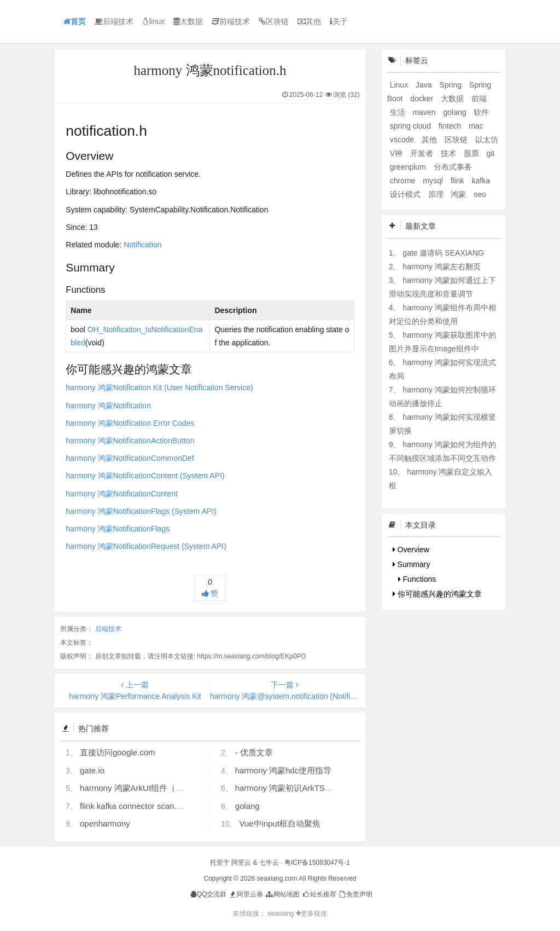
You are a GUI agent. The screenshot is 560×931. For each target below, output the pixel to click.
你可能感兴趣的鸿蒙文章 (437, 594)
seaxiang (281, 913)
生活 (399, 112)
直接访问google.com (118, 752)
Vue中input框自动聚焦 (280, 823)
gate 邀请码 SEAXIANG (443, 253)
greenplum (409, 167)
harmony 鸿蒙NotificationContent (122, 494)
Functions (417, 579)
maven (425, 112)
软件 (481, 112)
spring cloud (412, 126)
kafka (480, 181)
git (491, 153)
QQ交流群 (209, 894)
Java (425, 85)
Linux (400, 85)
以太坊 (487, 140)
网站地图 (282, 894)
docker (423, 99)
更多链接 (311, 913)
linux (153, 21)
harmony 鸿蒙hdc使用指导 (284, 770)
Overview (411, 550)
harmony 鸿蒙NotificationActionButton (130, 441)
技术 (450, 153)
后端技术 (114, 21)
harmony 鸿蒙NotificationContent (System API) (145, 476)
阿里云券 (246, 894)
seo (480, 194)
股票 (472, 153)
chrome (404, 181)
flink (459, 181)
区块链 (274, 21)
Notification (142, 245)
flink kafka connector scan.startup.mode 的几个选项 (174, 806)
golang (247, 806)
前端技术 (231, 21)
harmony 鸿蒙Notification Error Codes (130, 423)
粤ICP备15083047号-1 (317, 863)
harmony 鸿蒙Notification (108, 406)
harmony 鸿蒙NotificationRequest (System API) (146, 546)
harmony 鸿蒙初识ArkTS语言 (288, 788)
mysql (434, 181)
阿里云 (241, 863)
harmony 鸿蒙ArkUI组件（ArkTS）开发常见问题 (168, 788)
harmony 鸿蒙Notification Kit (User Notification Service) (159, 388)
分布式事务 (453, 167)
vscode (403, 140)
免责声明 (355, 894)
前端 (479, 99)
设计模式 (406, 194)
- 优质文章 (254, 752)
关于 (339, 21)
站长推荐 (319, 894)
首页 (75, 21)
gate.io (92, 770)
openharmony (105, 823)
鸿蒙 (459, 194)
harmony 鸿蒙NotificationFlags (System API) (141, 511)
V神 (397, 153)
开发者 (423, 153)
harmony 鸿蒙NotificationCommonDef (130, 458)
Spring (451, 85)
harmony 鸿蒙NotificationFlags (118, 529)
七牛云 (269, 863)
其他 (309, 21)
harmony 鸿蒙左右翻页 (441, 267)
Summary (412, 564)
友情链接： (249, 913)
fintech (451, 126)
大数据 (188, 21)
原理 (437, 194)
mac (476, 126)
